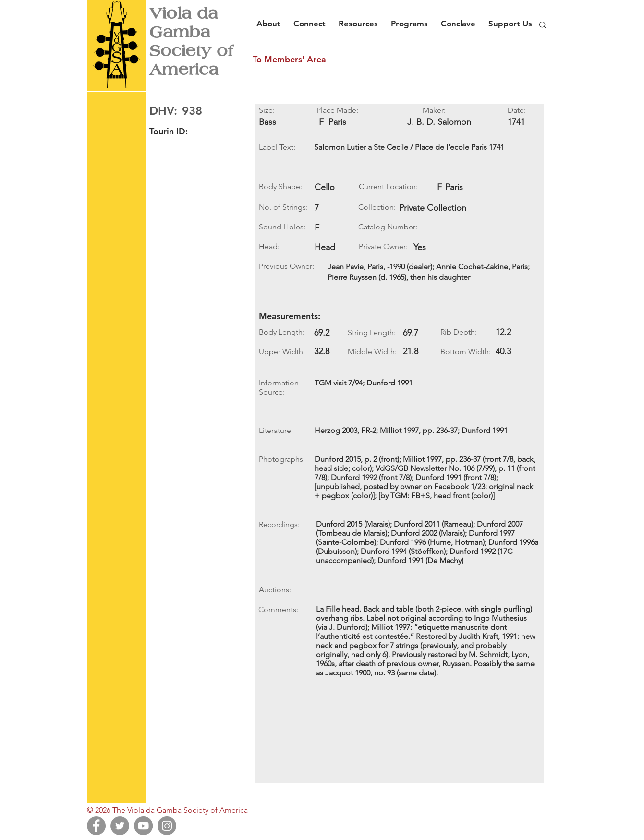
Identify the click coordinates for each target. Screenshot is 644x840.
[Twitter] (120, 826)
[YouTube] (143, 826)
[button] (271, 19)
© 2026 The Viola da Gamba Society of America (167, 810)
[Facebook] (96, 826)
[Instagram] (167, 826)
